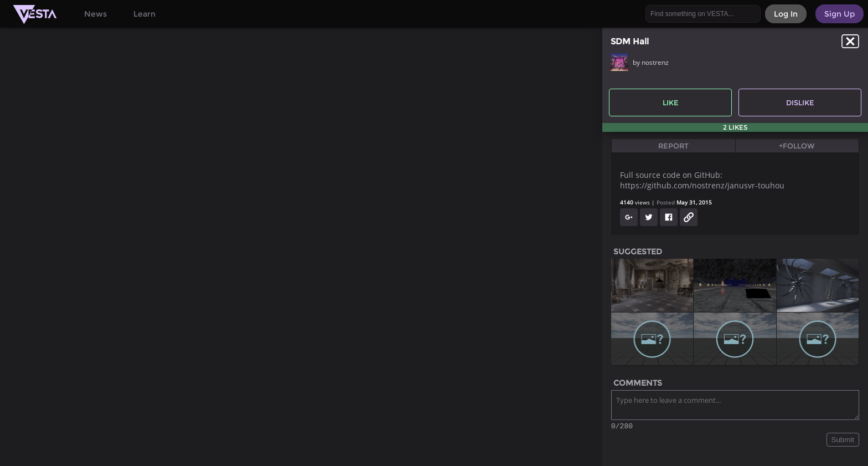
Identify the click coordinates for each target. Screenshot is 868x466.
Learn (144, 14)
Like (671, 103)
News (95, 14)
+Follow (797, 146)
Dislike (800, 103)
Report (673, 146)
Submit (843, 441)
